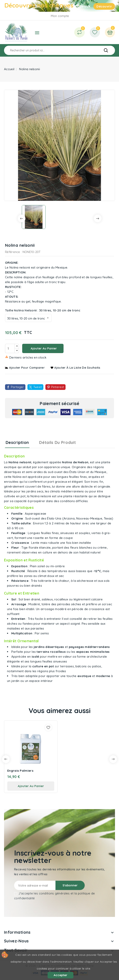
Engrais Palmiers (20, 771)
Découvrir (104, 6)
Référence (13, 252)
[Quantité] (10, 348)
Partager (17, 387)
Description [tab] (17, 442)
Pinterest (58, 387)
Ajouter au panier (43, 348)
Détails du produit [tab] (57, 442)
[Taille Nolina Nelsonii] (28, 318)
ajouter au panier (31, 786)
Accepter (61, 975)
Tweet (38, 387)
